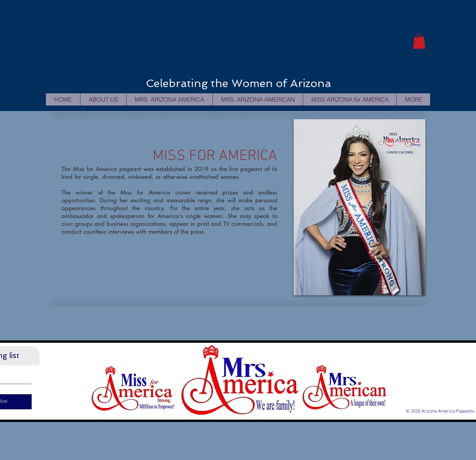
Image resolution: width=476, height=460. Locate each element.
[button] (419, 41)
